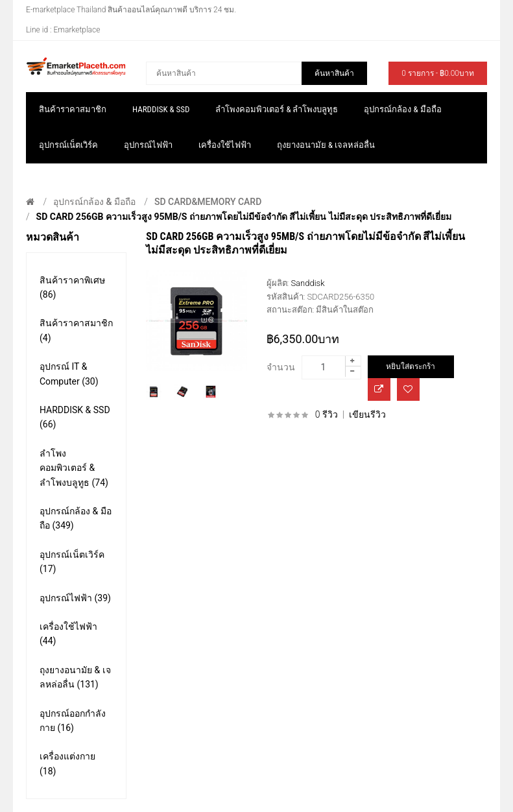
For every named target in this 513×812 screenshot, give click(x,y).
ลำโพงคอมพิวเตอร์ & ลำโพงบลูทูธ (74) (74, 468)
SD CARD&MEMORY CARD (208, 202)
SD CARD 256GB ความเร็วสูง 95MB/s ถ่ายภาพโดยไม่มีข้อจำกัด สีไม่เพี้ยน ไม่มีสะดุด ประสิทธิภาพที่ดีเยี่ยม (244, 217)
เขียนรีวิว (367, 414)
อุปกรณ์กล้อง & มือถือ (94, 202)
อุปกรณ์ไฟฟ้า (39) (75, 598)
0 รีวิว (327, 414)
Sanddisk (307, 283)
